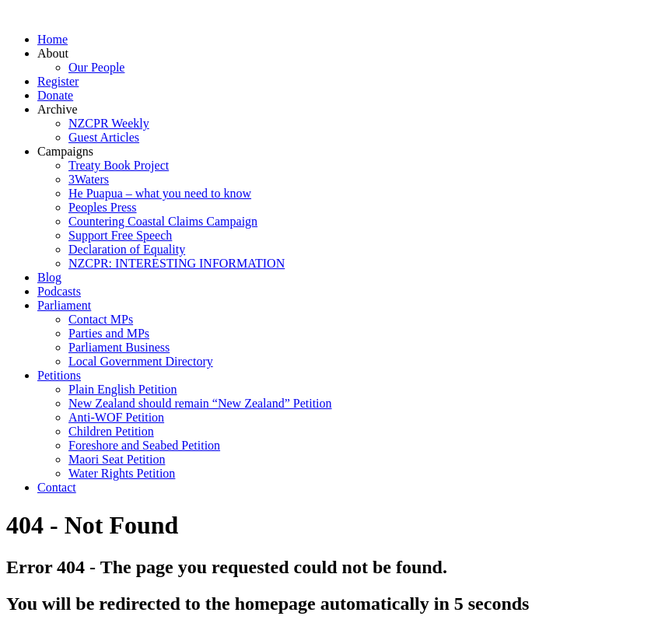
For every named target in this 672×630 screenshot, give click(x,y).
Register (58, 81)
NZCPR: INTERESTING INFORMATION (177, 263)
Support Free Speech (120, 235)
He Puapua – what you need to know (160, 193)
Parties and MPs (109, 333)
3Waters (89, 179)
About (53, 53)
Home (52, 39)
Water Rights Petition (122, 473)
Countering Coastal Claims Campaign (163, 221)
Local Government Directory (141, 361)
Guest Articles (104, 137)
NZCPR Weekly (109, 123)
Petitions (59, 375)
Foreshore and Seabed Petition (144, 445)
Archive (58, 109)
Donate (55, 95)
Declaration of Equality (127, 249)
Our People (96, 67)
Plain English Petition (123, 389)
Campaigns (65, 151)
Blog (49, 277)
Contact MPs (101, 319)
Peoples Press (103, 207)
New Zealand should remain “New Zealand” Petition (200, 403)
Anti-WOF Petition (116, 417)
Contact (57, 487)
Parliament (64, 305)
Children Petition (111, 431)
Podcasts (59, 291)
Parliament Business (119, 347)
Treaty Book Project (119, 165)
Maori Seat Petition (117, 459)
